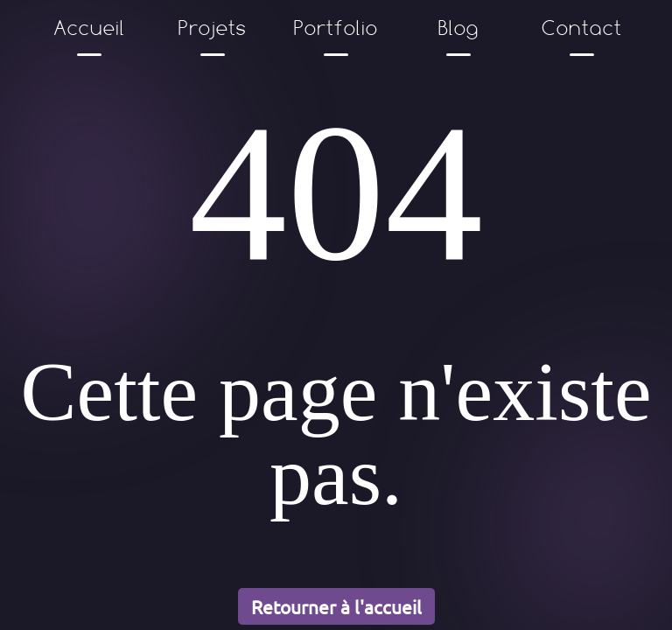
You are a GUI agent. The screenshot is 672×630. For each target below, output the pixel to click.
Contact (583, 28)
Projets (213, 28)
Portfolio (336, 28)
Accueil (90, 28)
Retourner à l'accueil (336, 606)
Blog (459, 28)
